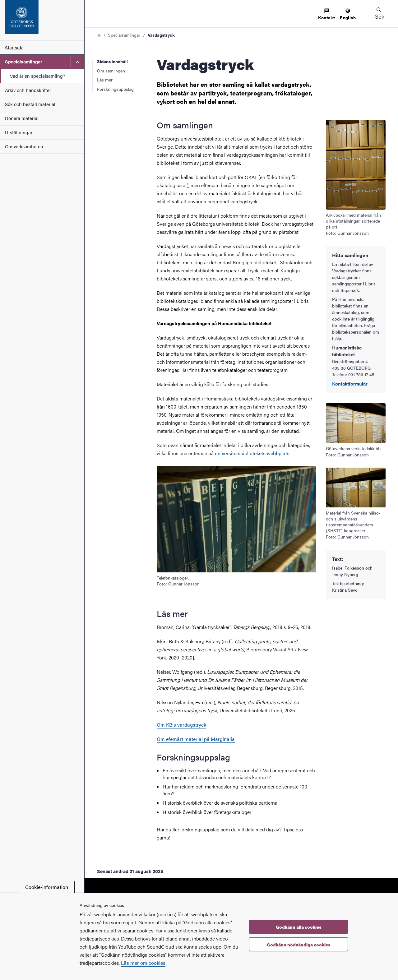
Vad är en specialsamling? (38, 76)
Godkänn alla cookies (299, 927)
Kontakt (326, 14)
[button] (379, 14)
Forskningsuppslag (115, 89)
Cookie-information (47, 887)
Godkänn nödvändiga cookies (299, 945)
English (348, 14)
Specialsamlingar (24, 61)
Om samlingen (111, 71)
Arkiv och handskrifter (28, 90)
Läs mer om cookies (143, 963)
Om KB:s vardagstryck (181, 725)
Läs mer (105, 80)
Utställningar (19, 132)
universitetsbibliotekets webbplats (252, 453)
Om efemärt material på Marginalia (196, 739)
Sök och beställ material (30, 104)
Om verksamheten (24, 146)
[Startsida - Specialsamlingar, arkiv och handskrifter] (42, 20)
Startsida (14, 47)
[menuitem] (326, 14)
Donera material (22, 118)
